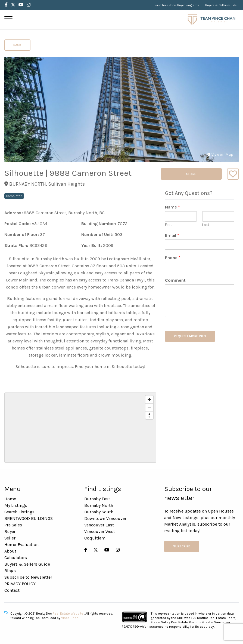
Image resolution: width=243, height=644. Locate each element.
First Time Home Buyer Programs (177, 5)
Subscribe (182, 546)
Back (17, 45)
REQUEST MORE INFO (190, 336)
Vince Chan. (70, 618)
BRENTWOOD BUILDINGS (29, 518)
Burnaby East (97, 499)
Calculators (16, 558)
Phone (173, 258)
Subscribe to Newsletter (28, 577)
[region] (80, 428)
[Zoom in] (149, 399)
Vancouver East (99, 525)
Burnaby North (99, 505)
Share (191, 174)
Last (206, 225)
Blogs (10, 571)
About (10, 551)
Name (172, 207)
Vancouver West (100, 531)
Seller (10, 538)
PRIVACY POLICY (20, 584)
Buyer (10, 531)
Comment (175, 280)
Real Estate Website (68, 614)
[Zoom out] (149, 407)
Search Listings (19, 512)
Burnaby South (99, 512)
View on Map (220, 154)
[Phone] (200, 267)
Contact (12, 590)
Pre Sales (13, 525)
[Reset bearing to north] (149, 415)
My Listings (16, 505)
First (168, 225)
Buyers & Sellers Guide (221, 5)
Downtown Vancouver (105, 518)
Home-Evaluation (21, 545)
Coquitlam (95, 538)
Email (172, 235)
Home (10, 499)
